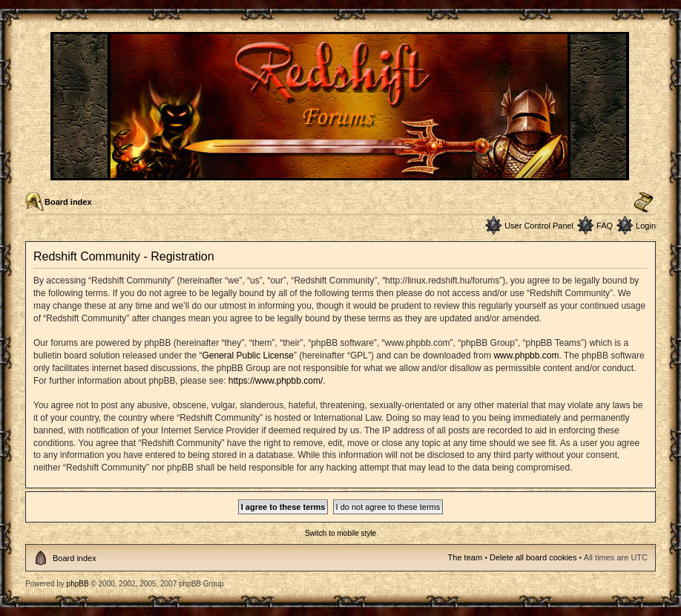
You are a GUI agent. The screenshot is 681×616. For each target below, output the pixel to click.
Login (646, 226)
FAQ (605, 226)
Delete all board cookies (533, 557)
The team (465, 557)
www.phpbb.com (526, 355)
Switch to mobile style (340, 533)
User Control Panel (539, 226)
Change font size (644, 203)
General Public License (247, 355)
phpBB (78, 584)
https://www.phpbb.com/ (276, 381)
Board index (68, 202)
